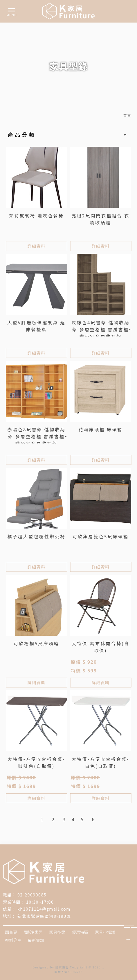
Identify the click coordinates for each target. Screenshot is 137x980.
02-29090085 (32, 895)
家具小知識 (105, 932)
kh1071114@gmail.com (44, 909)
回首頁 (11, 932)
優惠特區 (80, 932)
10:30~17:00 (40, 902)
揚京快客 (62, 967)
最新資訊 (36, 940)
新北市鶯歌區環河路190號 (44, 916)
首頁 (127, 115)
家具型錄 (57, 932)
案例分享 (13, 940)
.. (103, 967)
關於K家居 (33, 932)
